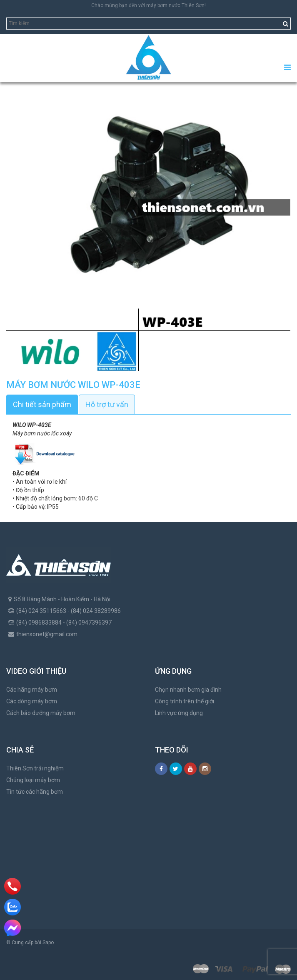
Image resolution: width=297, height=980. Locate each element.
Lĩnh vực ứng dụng (179, 713)
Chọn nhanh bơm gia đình (188, 690)
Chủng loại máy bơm (33, 780)
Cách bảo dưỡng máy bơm (41, 713)
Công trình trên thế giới (185, 701)
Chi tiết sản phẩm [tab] (42, 404)
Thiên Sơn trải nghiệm (35, 768)
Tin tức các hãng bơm (35, 792)
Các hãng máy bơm (32, 690)
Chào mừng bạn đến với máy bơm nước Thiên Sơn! (148, 5)
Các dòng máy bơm (32, 701)
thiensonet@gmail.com (47, 634)
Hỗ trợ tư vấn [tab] (107, 404)
